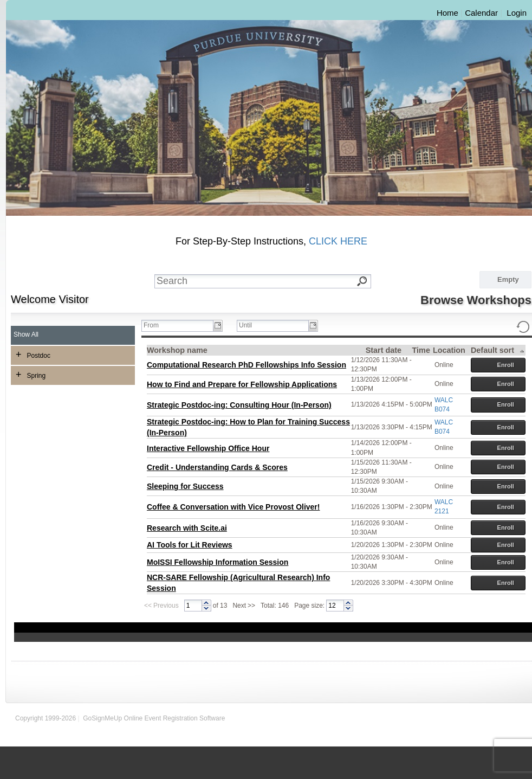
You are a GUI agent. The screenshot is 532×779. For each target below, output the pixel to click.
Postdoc (33, 355)
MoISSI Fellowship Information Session (218, 562)
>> (251, 606)
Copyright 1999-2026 (46, 718)
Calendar (481, 13)
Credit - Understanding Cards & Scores (217, 467)
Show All (26, 334)
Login (517, 13)
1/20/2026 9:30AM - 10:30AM (379, 562)
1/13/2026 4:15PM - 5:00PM (392, 404)
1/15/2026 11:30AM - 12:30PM (381, 467)
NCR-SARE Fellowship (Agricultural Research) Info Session (238, 583)
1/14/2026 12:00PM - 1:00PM (381, 448)
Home (447, 13)
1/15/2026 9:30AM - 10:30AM (379, 486)
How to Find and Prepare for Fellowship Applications (242, 384)
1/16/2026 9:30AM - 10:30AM (379, 528)
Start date (384, 350)
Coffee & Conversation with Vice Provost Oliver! (233, 507)
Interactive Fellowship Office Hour (208, 448)
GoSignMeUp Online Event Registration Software (154, 718)
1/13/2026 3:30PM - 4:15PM (392, 427)
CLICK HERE (338, 241)
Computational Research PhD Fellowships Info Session (246, 365)
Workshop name (177, 350)
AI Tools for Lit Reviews (190, 545)
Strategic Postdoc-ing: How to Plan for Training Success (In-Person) (248, 427)
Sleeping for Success (185, 486)
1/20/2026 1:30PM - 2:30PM (392, 545)
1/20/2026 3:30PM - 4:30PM (392, 583)
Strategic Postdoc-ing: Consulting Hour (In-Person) (239, 405)
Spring (31, 375)
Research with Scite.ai (187, 528)
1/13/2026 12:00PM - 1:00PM (381, 384)
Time (421, 350)
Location (449, 350)
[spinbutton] (193, 606)
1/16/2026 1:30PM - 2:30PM (392, 507)
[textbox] (271, 281)
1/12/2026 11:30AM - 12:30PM (381, 365)
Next (239, 606)
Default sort (498, 350)
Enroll (498, 365)
